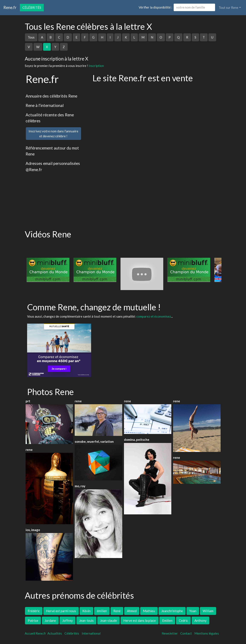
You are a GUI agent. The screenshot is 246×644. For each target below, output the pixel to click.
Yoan (193, 611)
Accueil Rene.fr (35, 633)
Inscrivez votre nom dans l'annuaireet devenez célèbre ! (53, 134)
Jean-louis (86, 620)
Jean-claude (108, 620)
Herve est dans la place (140, 620)
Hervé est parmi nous (61, 611)
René (117, 611)
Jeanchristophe (172, 611)
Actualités (55, 633)
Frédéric (34, 611)
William (208, 611)
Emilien (167, 620)
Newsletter (170, 633)
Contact (186, 633)
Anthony (200, 620)
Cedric (183, 620)
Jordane (50, 620)
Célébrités (32, 7)
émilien (102, 611)
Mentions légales (207, 633)
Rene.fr (10, 7)
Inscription (96, 66)
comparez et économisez (154, 316)
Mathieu (149, 611)
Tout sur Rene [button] (229, 7)
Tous (31, 37)
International (91, 633)
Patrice (33, 620)
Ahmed (132, 611)
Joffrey (68, 620)
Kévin (86, 611)
